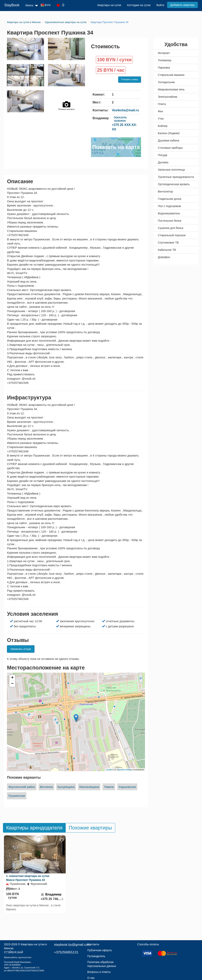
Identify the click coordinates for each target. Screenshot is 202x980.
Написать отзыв (21, 649)
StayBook (12, 5)
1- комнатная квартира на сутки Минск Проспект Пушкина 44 (28, 878)
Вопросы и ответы (99, 972)
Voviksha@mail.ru (125, 110)
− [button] (12, 684)
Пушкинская (17, 796)
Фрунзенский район (22, 787)
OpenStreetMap (124, 770)
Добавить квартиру (182, 5)
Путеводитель (96, 956)
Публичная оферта (100, 950)
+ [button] (12, 678)
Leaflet (110, 770)
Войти (160, 5)
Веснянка (46, 787)
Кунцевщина (66, 787)
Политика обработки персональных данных (102, 964)
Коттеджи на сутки (139, 5)
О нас (91, 978)
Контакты (93, 944)
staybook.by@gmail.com (72, 945)
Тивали (109, 787)
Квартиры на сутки (109, 5)
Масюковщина (89, 787)
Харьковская (127, 787)
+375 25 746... (52, 899)
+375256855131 (66, 952)
